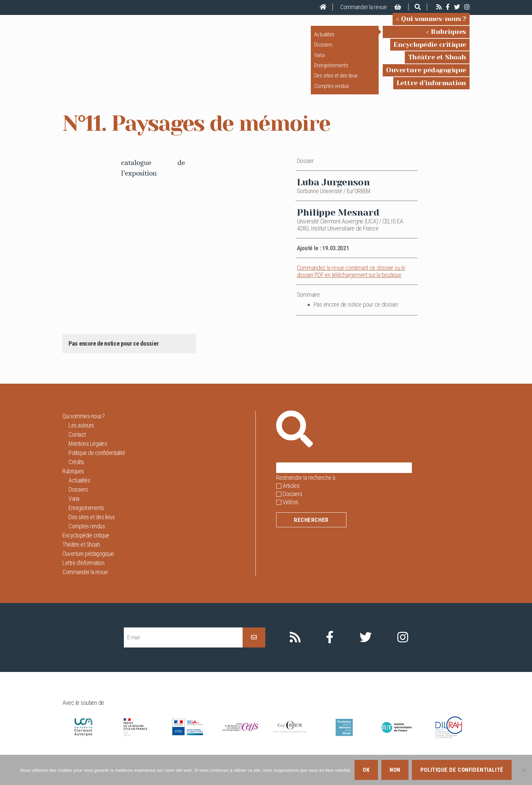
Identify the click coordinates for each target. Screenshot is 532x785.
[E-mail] (183, 647)
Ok (366, 770)
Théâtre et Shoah (437, 62)
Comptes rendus (332, 91)
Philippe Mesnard (338, 222)
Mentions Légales (88, 453)
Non (395, 770)
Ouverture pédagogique (426, 75)
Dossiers (323, 49)
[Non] (524, 770)
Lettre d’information (431, 88)
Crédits (76, 471)
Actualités (324, 39)
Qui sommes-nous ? (434, 24)
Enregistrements (331, 70)
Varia (319, 59)
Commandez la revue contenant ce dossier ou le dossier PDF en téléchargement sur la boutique (351, 281)
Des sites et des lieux (336, 80)
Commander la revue (364, 7)
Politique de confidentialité (97, 462)
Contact (77, 444)
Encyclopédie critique (430, 49)
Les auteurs (81, 435)
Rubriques (449, 36)
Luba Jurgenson (333, 192)
